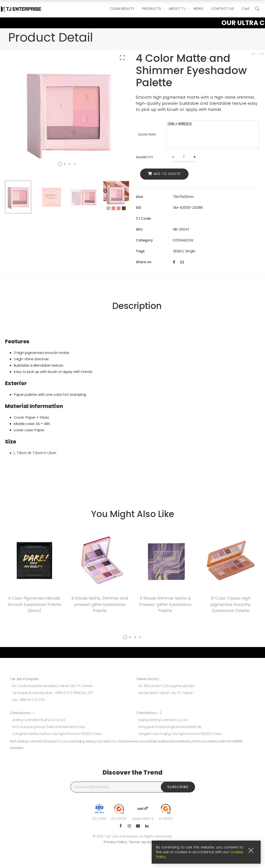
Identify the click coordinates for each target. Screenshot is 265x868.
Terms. (135, 842)
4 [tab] (140, 637)
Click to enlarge (122, 58)
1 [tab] (125, 637)
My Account (151, 842)
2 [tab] (130, 637)
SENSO (178, 251)
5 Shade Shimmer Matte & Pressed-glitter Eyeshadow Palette (165, 604)
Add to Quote (167, 174)
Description (137, 306)
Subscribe (178, 787)
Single (190, 251)
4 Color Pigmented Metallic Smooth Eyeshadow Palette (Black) (35, 604)
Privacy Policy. (116, 842)
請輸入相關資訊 (213, 134)
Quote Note (147, 134)
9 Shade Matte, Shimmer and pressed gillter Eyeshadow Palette (100, 604)
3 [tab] (135, 637)
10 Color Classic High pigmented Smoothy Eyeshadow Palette (231, 604)
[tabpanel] (34, 574)
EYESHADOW (183, 240)
